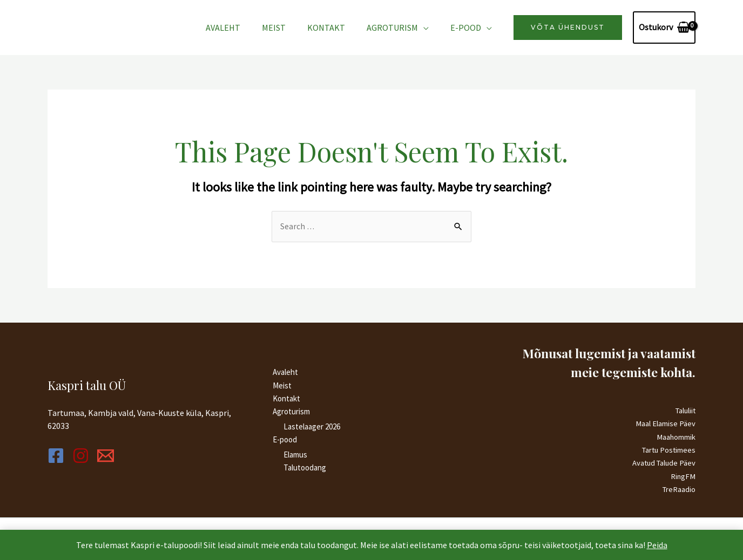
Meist (289, 28)
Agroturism (399, 28)
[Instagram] (93, 455)
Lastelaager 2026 (312, 426)
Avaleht (242, 28)
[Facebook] (56, 455)
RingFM (683, 476)
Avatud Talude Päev (663, 463)
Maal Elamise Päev (666, 424)
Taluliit (684, 411)
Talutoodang (305, 467)
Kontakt (337, 28)
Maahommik (676, 437)
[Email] (129, 455)
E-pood (468, 28)
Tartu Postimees (667, 450)
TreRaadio (678, 489)
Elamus (295, 454)
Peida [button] (657, 545)
